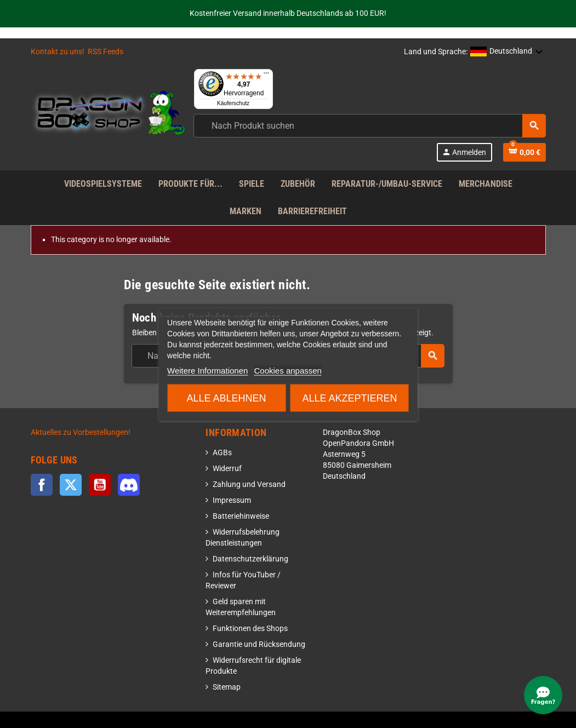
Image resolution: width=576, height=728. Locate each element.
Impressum (232, 500)
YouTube (100, 485)
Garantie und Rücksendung (259, 644)
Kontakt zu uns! (58, 52)
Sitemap (227, 687)
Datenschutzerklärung (250, 559)
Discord (129, 485)
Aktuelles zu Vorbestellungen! (81, 432)
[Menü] (266, 76)
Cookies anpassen (288, 370)
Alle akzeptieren (349, 398)
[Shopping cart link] (524, 152)
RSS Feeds (105, 52)
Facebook (42, 485)
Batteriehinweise (241, 516)
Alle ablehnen (227, 398)
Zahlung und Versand (249, 485)
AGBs (222, 453)
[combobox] (370, 126)
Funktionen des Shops (250, 629)
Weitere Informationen (207, 370)
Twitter (71, 485)
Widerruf (227, 469)
